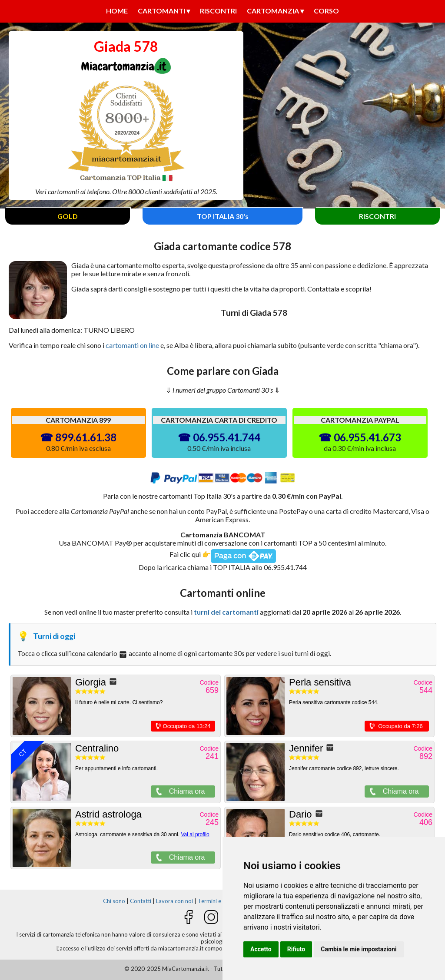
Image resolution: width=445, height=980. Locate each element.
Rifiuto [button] (296, 949)
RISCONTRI (377, 216)
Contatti (141, 901)
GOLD (68, 216)
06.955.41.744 (227, 437)
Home (117, 11)
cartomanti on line (132, 345)
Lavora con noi (174, 901)
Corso (326, 11)
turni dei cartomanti (226, 612)
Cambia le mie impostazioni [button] (359, 949)
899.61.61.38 (86, 437)
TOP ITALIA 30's (223, 216)
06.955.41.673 (367, 437)
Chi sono (114, 901)
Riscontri (218, 11)
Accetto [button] (261, 949)
